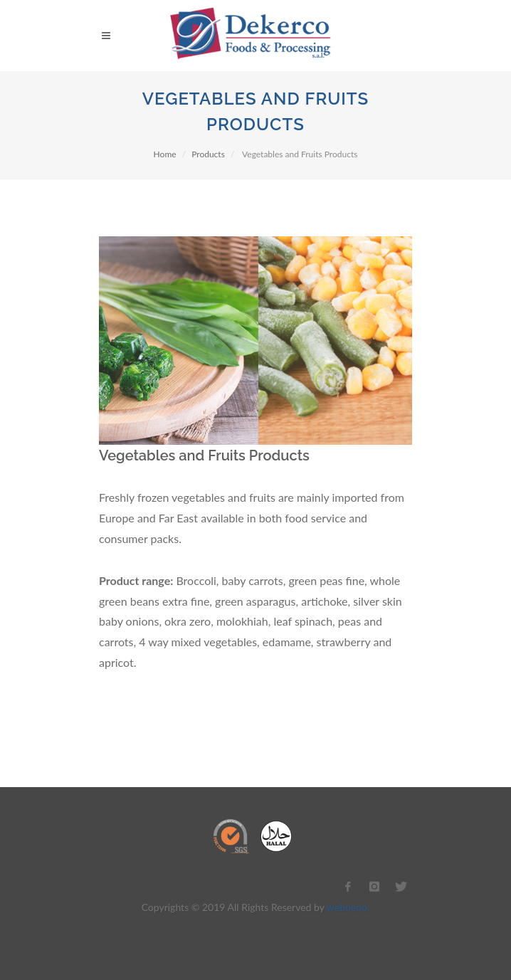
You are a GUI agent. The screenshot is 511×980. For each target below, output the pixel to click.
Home (165, 154)
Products (208, 154)
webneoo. (348, 907)
